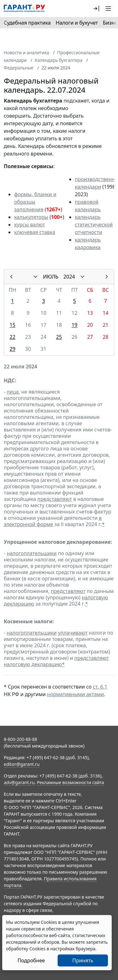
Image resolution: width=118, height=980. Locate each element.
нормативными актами (75, 694)
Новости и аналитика (26, 53)
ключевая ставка (35, 232)
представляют (55, 499)
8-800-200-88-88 (20, 739)
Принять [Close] (83, 960)
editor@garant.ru (22, 764)
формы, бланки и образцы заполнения (35, 202)
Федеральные (19, 68)
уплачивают (73, 633)
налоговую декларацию (33, 664)
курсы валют (30, 225)
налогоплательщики (32, 553)
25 (59, 337)
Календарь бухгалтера (59, 60)
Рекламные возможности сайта (70, 782)
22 (12, 337)
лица (13, 392)
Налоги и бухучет (77, 23)
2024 (69, 277)
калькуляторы (31, 217)
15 (12, 325)
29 (12, 349)
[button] (96, 9)
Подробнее (31, 960)
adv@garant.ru (19, 782)
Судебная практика (27, 23)
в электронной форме (53, 521)
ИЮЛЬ (51, 277)
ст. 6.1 (100, 687)
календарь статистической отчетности (94, 225)
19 (75, 325)
